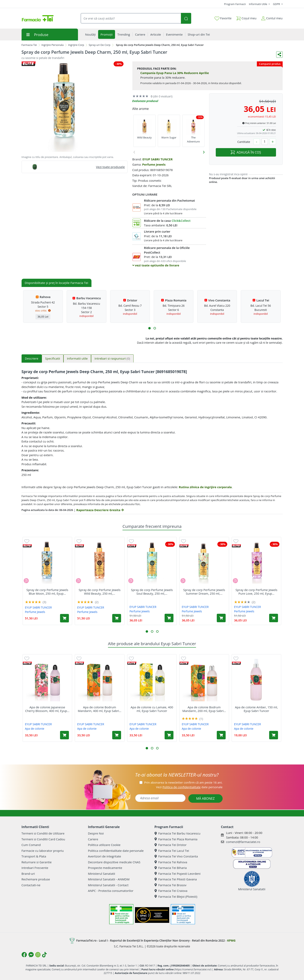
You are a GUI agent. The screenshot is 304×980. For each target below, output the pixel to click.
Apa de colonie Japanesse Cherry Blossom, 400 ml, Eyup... (47, 709)
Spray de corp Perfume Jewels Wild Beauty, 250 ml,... (100, 592)
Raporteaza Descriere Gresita (100, 510)
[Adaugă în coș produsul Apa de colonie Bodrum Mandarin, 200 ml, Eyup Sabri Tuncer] (221, 735)
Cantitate (244, 142)
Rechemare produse (36, 879)
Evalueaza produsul (145, 101)
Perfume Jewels (154, 164)
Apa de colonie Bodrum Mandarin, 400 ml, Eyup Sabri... (100, 709)
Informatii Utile (258, 4)
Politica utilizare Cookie (104, 845)
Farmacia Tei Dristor (171, 845)
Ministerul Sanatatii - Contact (108, 885)
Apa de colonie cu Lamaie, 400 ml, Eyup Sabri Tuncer (152, 709)
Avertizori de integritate (105, 856)
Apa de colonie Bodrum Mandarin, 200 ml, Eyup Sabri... (204, 709)
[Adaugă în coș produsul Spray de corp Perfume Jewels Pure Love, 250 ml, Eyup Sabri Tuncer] (274, 618)
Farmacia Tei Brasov (171, 885)
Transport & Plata (34, 856)
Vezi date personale (189, 787)
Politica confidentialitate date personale (116, 851)
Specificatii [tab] (53, 358)
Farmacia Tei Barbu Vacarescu (177, 833)
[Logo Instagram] (38, 955)
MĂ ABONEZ (205, 798)
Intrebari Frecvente (35, 868)
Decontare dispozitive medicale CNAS (114, 862)
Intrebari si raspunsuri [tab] (112, 358)
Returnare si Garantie (37, 862)
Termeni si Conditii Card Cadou (43, 839)
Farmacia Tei (29, 45)
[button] (149, 328)
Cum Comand (31, 845)
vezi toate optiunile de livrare (156, 265)
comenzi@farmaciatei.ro (243, 842)
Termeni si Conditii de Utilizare (43, 833)
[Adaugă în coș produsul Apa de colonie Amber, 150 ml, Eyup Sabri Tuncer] (274, 735)
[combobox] (131, 18)
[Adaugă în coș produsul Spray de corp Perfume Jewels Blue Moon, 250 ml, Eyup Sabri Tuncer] (64, 618)
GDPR (277, 4)
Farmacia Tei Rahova (171, 862)
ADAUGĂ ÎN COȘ (246, 152)
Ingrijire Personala (53, 45)
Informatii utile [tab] (77, 358)
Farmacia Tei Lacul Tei (172, 851)
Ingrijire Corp (76, 45)
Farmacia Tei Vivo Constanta (176, 856)
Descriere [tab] (32, 358)
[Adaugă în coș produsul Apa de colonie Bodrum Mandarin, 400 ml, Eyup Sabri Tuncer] (117, 735)
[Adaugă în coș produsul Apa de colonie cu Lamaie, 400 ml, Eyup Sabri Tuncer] (169, 735)
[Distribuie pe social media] (279, 55)
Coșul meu (246, 17)
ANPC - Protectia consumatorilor (111, 891)
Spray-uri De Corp (100, 45)
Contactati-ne (31, 885)
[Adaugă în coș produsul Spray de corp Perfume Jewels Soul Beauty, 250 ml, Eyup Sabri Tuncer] (169, 618)
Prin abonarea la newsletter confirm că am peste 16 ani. (183, 782)
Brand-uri (28, 874)
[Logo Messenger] (31, 955)
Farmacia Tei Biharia (171, 868)
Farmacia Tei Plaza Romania (176, 839)
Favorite (223, 18)
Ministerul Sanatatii (102, 874)
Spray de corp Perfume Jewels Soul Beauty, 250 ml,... (152, 592)
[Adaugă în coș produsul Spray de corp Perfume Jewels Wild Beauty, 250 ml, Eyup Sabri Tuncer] (117, 618)
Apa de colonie (35, 729)
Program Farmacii (235, 4)
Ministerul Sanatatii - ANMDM (109, 879)
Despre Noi (96, 833)
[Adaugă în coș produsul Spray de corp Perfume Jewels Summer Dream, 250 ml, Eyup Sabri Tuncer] (221, 618)
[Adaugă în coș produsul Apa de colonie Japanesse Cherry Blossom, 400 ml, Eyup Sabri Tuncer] (64, 735)
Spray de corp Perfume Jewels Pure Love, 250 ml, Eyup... (256, 592)
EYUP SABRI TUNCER (158, 159)
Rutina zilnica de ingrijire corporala (205, 487)
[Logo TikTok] (44, 955)
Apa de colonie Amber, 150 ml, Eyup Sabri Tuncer (256, 709)
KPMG (231, 940)
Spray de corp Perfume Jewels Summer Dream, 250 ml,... (204, 592)
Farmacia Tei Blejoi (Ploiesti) (176, 896)
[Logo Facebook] (24, 955)
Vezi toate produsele (110, 167)
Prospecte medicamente (105, 868)
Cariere (93, 839)
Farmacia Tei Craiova (171, 891)
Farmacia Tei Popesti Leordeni (178, 874)
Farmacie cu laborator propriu (43, 851)
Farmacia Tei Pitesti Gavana (176, 879)
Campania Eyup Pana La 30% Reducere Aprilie (175, 73)
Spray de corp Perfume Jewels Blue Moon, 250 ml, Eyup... (47, 592)
